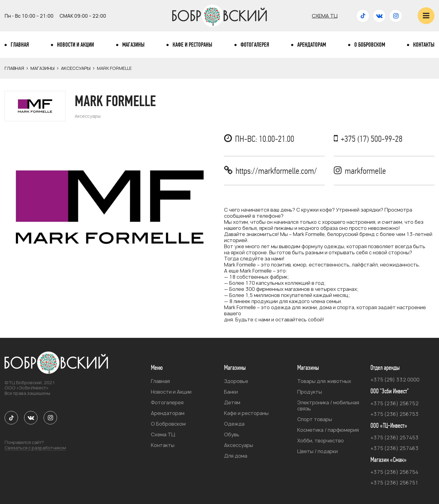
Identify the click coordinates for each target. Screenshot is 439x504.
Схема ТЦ (325, 16)
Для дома (236, 456)
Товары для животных (324, 381)
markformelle (365, 171)
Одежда (234, 424)
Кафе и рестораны (192, 45)
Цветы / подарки (318, 451)
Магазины (133, 45)
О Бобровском (370, 45)
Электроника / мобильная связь (328, 406)
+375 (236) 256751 (394, 483)
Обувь (232, 434)
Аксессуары (76, 68)
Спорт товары (315, 419)
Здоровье (236, 381)
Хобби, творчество (321, 441)
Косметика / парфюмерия (328, 430)
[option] (110, 207)
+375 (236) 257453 (394, 438)
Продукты (310, 392)
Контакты (424, 45)
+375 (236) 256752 (394, 403)
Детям (232, 402)
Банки (231, 392)
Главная (20, 45)
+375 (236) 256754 (394, 472)
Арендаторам (312, 45)
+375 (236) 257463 (394, 448)
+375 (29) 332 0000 (395, 380)
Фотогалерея (255, 45)
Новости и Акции (75, 45)
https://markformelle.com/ (276, 171)
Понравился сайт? (35, 445)
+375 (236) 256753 (394, 414)
